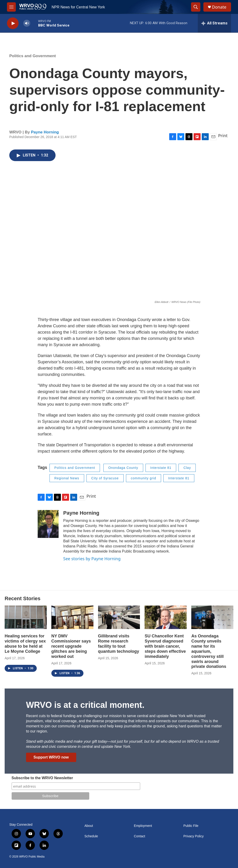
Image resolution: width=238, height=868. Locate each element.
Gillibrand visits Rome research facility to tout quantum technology (119, 644)
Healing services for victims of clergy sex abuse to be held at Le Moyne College (25, 644)
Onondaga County (123, 468)
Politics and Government (33, 56)
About (89, 826)
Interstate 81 (161, 468)
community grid (144, 478)
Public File (191, 826)
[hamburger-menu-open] (11, 7)
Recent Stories (23, 598)
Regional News (67, 478)
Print (223, 136)
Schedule (91, 836)
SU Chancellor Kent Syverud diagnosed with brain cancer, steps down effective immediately (165, 646)
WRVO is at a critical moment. (85, 705)
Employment (143, 826)
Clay (187, 468)
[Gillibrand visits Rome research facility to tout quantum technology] (119, 617)
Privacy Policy (193, 836)
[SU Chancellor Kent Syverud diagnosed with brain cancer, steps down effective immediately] (166, 617)
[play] (13, 23)
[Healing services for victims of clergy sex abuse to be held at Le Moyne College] (26, 617)
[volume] (27, 23)
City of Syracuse (105, 478)
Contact (139, 836)
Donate (219, 7)
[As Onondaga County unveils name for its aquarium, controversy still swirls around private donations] (212, 617)
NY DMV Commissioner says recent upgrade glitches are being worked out (71, 646)
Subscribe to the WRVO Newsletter (42, 778)
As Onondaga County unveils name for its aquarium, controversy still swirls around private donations (209, 651)
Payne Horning (45, 132)
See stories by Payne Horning (92, 559)
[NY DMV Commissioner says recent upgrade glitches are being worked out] (72, 617)
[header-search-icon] (196, 7)
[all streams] (214, 23)
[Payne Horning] (48, 524)
